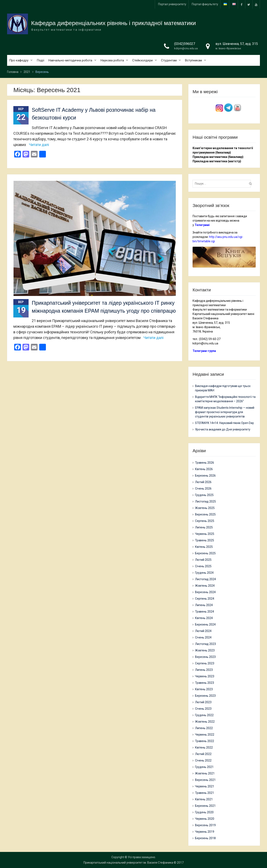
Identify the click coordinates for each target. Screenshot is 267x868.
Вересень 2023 (205, 657)
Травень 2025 (205, 540)
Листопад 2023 (205, 644)
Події (40, 60)
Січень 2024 (203, 637)
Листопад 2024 (205, 579)
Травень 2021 (205, 793)
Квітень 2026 (204, 469)
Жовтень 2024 (205, 586)
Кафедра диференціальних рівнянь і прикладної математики (113, 23)
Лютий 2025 (203, 560)
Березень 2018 (205, 838)
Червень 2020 (205, 819)
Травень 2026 (205, 463)
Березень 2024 (205, 624)
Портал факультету (205, 4)
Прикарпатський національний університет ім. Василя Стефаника (128, 863)
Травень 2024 (205, 612)
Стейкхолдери (142, 60)
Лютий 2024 (203, 631)
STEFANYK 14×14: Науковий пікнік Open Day (224, 423)
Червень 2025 (205, 534)
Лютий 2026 (203, 482)
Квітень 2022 (204, 747)
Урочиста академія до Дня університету (223, 429)
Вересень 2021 (205, 780)
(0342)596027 (185, 44)
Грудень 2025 (204, 495)
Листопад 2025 (205, 501)
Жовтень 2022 (205, 722)
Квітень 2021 (204, 799)
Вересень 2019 (205, 825)
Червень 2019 (205, 832)
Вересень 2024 (205, 592)
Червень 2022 (205, 735)
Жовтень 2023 (205, 650)
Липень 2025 (204, 527)
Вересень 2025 (205, 514)
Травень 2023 (205, 683)
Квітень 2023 (204, 689)
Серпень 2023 (205, 663)
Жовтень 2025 (205, 508)
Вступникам (193, 60)
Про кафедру (19, 60)
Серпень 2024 (205, 599)
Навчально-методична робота (70, 60)
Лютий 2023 (203, 702)
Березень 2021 (205, 806)
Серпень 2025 (205, 521)
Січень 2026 (203, 489)
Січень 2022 (203, 760)
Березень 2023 (205, 696)
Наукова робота (112, 60)
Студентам (169, 60)
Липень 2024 (204, 605)
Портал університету (172, 4)
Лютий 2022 (203, 754)
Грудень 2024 (204, 573)
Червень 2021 (205, 786)
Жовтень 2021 (205, 773)
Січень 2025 (203, 566)
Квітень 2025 (204, 547)
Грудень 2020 (204, 812)
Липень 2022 (204, 728)
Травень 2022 (205, 741)
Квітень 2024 (204, 618)
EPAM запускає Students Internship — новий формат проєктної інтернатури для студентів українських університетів (225, 412)
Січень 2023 (203, 709)
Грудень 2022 (204, 715)
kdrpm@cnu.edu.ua (186, 49)
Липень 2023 (204, 670)
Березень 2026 (205, 476)
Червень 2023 (205, 676)
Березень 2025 (205, 553)
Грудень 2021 (204, 767)
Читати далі (39, 145)
